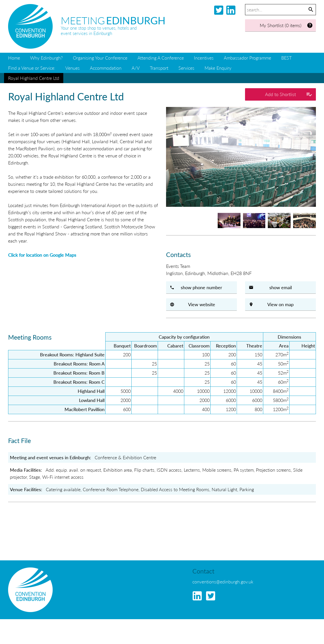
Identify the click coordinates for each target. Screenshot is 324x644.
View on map (280, 304)
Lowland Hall (92, 400)
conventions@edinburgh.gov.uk (223, 582)
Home (14, 58)
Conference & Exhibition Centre (125, 457)
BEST (286, 58)
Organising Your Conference (100, 58)
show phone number (201, 287)
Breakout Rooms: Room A (79, 364)
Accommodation (106, 68)
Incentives (204, 58)
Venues (73, 68)
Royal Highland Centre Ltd (34, 78)
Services (186, 68)
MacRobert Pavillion (85, 409)
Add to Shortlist (289, 94)
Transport (159, 68)
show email (281, 287)
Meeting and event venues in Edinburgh (50, 457)
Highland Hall (91, 391)
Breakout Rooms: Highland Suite (72, 354)
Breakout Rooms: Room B (79, 373)
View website (202, 304)
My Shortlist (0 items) (286, 25)
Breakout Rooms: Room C (79, 382)
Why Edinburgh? (46, 58)
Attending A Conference (161, 58)
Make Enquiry (218, 68)
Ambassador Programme (247, 58)
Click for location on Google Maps (42, 255)
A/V (136, 68)
